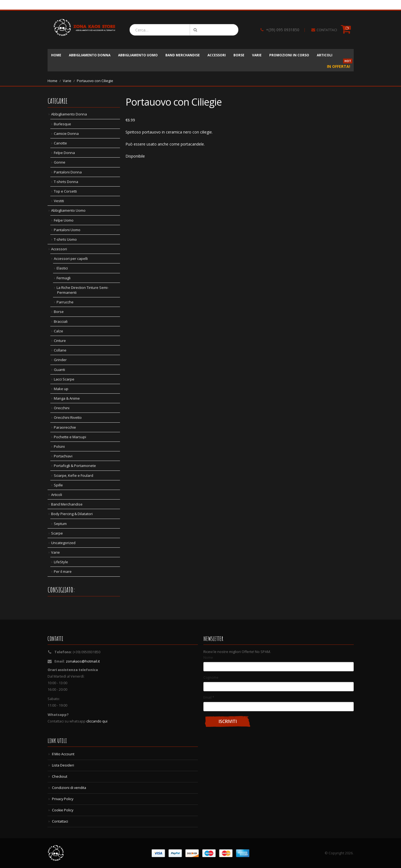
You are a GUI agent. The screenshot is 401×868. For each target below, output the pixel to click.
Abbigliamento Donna (90, 55)
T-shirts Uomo (65, 239)
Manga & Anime (67, 398)
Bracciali (61, 321)
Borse (239, 55)
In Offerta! (340, 65)
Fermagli (64, 278)
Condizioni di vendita (69, 788)
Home (56, 55)
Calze (58, 331)
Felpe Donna (64, 153)
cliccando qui (97, 721)
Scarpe (57, 533)
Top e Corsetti (65, 191)
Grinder (60, 360)
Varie (257, 55)
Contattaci (60, 821)
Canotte (60, 143)
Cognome (211, 677)
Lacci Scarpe (64, 379)
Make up (61, 389)
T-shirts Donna (66, 182)
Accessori (217, 55)
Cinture (60, 341)
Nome (208, 657)
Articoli (325, 55)
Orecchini (62, 408)
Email (209, 697)
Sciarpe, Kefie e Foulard (74, 475)
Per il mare (63, 571)
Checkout (60, 776)
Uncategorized (63, 543)
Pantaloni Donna (68, 172)
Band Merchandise (183, 55)
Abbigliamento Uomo (138, 55)
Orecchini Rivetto (68, 417)
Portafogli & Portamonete (75, 466)
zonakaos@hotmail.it (83, 661)
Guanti (59, 370)
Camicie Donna (66, 133)
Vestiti (59, 201)
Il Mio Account (63, 754)
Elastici (62, 268)
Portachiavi (63, 456)
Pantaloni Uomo (67, 230)
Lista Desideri (63, 765)
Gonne (60, 162)
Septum (60, 524)
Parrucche (65, 302)
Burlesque (62, 124)
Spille (58, 485)
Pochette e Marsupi (70, 437)
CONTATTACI (327, 30)
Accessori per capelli (71, 259)
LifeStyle (61, 562)
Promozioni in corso (289, 55)
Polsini (59, 446)
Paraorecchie (65, 427)
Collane (60, 350)
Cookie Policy (63, 810)
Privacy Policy (63, 799)
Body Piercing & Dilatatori (72, 514)
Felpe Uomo (64, 220)
